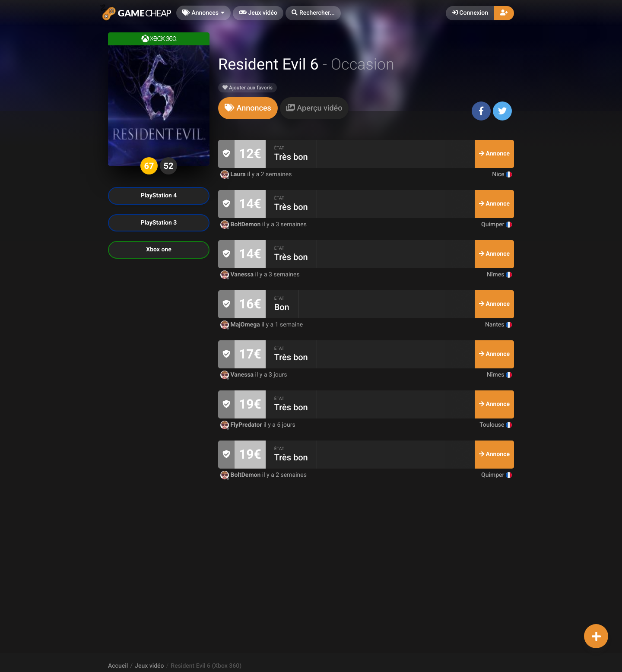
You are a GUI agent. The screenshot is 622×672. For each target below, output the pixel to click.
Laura (234, 174)
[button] (313, 13)
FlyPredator (242, 425)
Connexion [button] (470, 13)
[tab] (248, 108)
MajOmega (241, 325)
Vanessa (238, 275)
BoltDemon (241, 225)
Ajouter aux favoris (248, 88)
